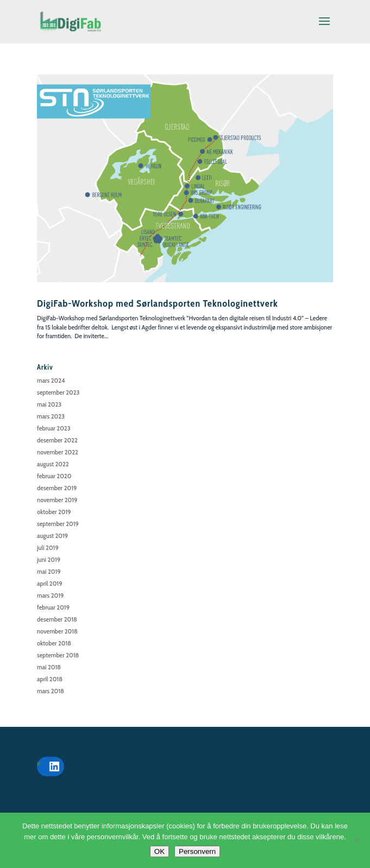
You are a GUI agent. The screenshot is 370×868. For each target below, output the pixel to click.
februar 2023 (54, 428)
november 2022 (58, 452)
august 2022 (53, 464)
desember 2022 (57, 440)
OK (159, 851)
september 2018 (58, 655)
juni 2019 (49, 560)
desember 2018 (57, 619)
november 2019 (57, 500)
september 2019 (58, 524)
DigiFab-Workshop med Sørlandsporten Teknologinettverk (157, 303)
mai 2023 (49, 404)
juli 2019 (48, 548)
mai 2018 (49, 667)
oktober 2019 (54, 512)
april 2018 (50, 679)
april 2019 (49, 584)
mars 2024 (51, 381)
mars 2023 (51, 416)
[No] (356, 840)
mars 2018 (51, 691)
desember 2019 (57, 488)
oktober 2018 (54, 643)
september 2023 (58, 392)
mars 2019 (50, 595)
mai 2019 (49, 572)
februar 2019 (53, 607)
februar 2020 (54, 476)
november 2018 (57, 631)
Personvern (197, 851)
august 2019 (52, 536)
